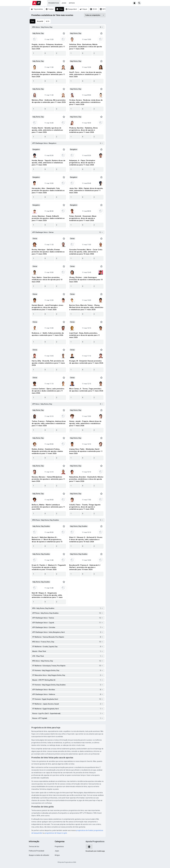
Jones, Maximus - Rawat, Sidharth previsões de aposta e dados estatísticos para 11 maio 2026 (48, 218)
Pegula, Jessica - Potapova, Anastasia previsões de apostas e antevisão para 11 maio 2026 (48, 47)
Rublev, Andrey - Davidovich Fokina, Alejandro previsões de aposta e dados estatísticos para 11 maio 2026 (47, 451)
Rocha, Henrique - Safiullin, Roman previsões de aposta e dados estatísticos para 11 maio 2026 (48, 252)
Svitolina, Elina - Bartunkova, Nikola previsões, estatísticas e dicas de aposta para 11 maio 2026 (86, 47)
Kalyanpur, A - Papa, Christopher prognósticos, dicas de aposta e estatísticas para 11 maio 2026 (82, 163)
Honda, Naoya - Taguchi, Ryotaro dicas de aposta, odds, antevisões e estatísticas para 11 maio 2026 (49, 163)
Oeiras (35, 239)
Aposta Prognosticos (95, 841)
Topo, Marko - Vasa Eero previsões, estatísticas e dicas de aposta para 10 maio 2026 (47, 280)
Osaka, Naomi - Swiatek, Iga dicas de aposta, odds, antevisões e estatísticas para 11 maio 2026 (47, 130)
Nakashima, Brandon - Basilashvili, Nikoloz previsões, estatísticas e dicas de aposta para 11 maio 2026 (86, 479)
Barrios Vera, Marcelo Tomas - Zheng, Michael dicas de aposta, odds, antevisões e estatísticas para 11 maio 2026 (86, 307)
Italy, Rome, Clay (38, 33)
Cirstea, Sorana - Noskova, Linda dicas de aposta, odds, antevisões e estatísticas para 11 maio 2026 (86, 102)
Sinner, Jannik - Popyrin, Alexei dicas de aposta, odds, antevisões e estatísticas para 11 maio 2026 (85, 423)
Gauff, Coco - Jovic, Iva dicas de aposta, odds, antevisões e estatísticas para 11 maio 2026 (86, 74)
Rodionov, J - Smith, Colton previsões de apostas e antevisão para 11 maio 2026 (48, 334)
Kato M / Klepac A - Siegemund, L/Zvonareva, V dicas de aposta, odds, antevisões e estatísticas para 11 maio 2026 (47, 595)
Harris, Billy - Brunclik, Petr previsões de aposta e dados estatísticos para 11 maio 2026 (48, 363)
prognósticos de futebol (85, 830)
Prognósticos (54, 3)
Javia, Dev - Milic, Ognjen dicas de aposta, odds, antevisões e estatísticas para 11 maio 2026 (86, 190)
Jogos (64, 3)
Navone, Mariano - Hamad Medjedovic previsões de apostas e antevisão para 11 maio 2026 (48, 479)
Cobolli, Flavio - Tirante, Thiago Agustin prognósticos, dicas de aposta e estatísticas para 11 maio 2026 (85, 507)
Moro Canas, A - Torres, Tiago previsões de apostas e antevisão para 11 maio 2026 (86, 390)
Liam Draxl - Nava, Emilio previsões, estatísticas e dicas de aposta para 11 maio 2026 (85, 335)
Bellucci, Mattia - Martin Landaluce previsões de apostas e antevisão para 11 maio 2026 (48, 507)
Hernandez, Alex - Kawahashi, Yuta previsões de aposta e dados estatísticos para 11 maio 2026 (48, 190)
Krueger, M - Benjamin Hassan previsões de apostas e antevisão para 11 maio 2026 (86, 362)
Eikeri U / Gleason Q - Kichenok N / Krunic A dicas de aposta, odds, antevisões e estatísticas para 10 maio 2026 (86, 540)
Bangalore (36, 149)
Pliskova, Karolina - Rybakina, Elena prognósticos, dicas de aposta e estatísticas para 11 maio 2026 (83, 130)
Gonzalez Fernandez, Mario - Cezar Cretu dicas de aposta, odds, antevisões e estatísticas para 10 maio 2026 (86, 252)
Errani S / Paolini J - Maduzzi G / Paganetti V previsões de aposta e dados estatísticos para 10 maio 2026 (49, 567)
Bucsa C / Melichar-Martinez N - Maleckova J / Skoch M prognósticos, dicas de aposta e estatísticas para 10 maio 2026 (47, 540)
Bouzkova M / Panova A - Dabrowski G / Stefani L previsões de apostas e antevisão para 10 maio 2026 (85, 567)
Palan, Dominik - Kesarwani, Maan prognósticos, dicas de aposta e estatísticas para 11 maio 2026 (83, 218)
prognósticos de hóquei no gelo (56, 833)
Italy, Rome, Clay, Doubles (41, 526)
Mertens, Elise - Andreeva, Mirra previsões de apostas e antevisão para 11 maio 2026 (49, 101)
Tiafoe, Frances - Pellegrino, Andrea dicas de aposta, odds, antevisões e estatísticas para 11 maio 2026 (49, 423)
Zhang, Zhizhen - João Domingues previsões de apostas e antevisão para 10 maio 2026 (86, 280)
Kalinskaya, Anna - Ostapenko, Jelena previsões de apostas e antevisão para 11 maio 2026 (48, 74)
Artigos (72, 3)
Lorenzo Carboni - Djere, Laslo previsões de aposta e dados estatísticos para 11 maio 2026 (48, 391)
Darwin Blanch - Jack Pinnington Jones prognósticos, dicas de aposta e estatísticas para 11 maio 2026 (47, 307)
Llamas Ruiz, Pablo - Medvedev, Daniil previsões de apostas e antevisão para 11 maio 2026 (86, 451)
